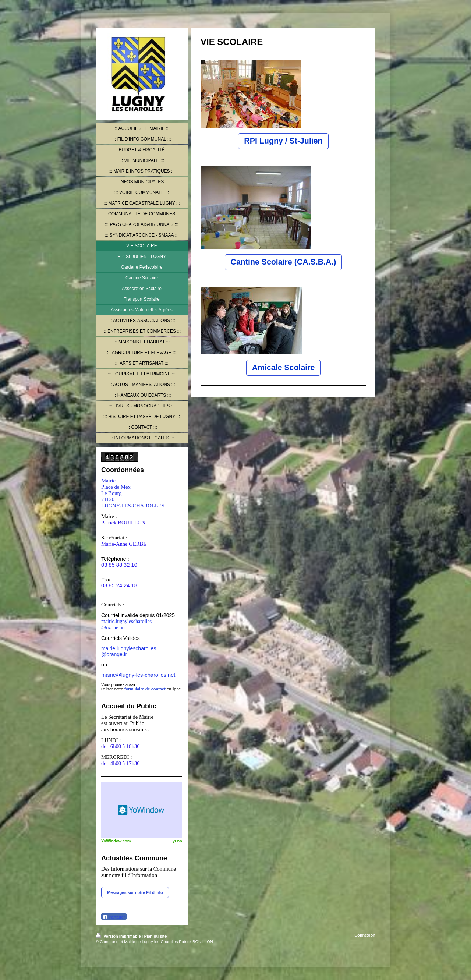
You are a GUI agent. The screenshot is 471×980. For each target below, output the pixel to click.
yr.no (177, 841)
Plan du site (156, 936)
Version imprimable (119, 936)
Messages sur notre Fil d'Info (135, 892)
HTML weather (142, 810)
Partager (114, 917)
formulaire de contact (145, 689)
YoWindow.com (116, 841)
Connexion (365, 935)
